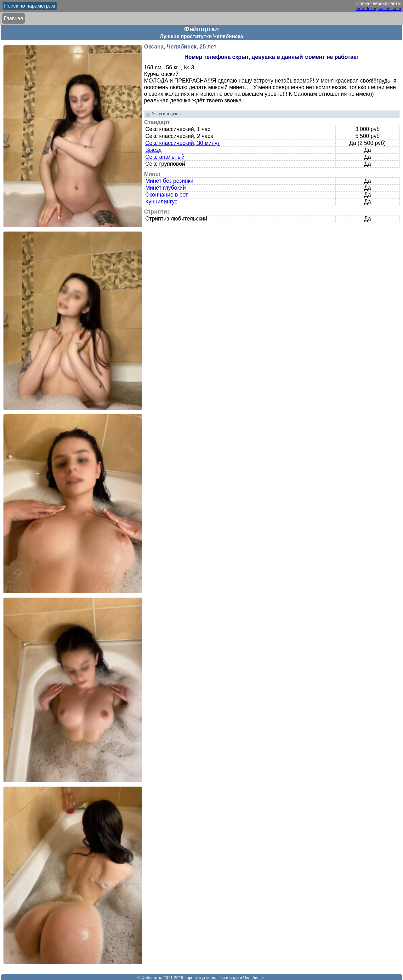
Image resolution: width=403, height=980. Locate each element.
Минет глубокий (165, 188)
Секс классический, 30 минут (182, 143)
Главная (13, 18)
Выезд (153, 150)
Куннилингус (161, 202)
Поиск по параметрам (30, 6)
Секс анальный (165, 157)
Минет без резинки (169, 181)
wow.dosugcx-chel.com (378, 9)
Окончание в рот (167, 195)
